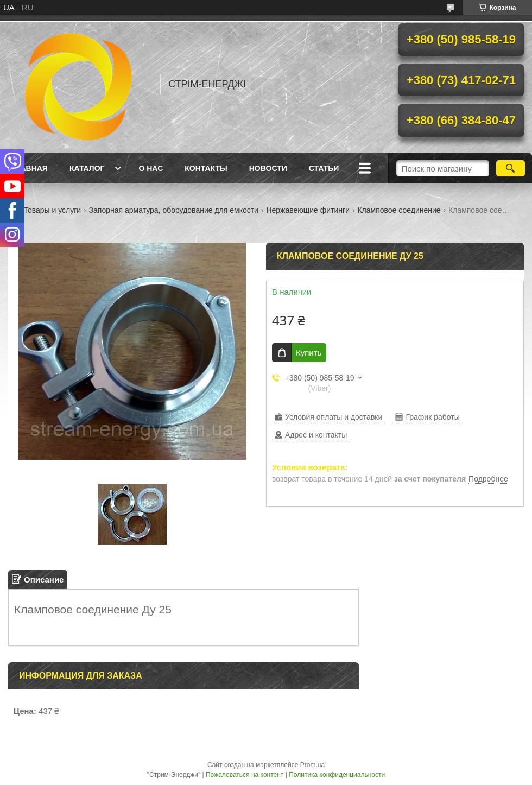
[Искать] (511, 168)
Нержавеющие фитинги (308, 210)
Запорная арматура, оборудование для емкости (174, 210)
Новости (268, 168)
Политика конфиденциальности (337, 775)
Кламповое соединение (399, 210)
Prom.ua (312, 765)
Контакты (206, 168)
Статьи (324, 168)
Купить (309, 353)
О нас (151, 168)
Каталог (87, 168)
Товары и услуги (52, 210)
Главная (29, 168)
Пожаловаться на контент (245, 775)
